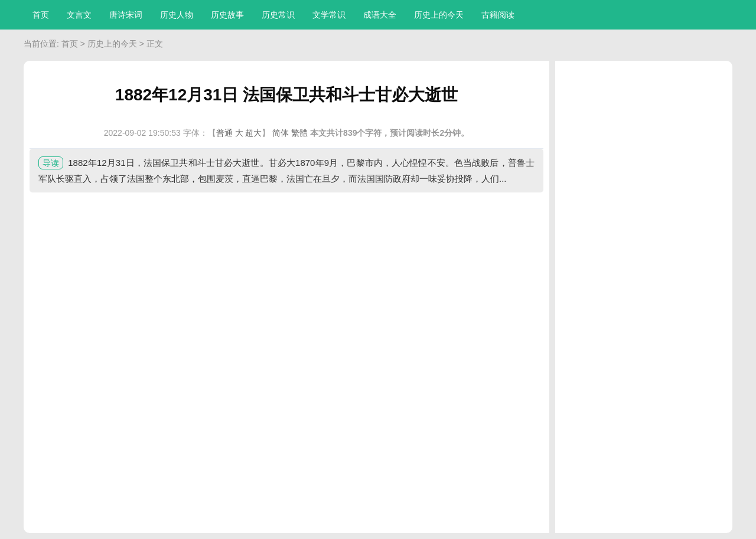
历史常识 (278, 15)
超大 (253, 133)
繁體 (299, 133)
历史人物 (177, 15)
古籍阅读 (498, 15)
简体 (281, 133)
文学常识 (329, 15)
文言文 (79, 15)
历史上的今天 (439, 15)
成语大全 (380, 15)
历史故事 (227, 15)
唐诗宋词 (126, 15)
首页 (41, 15)
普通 (224, 133)
